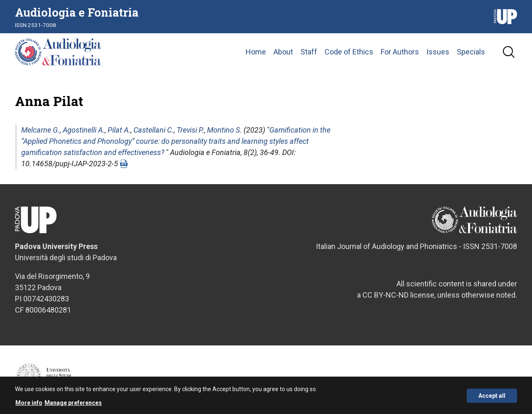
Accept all (492, 399)
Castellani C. (154, 130)
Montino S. (224, 130)
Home (256, 52)
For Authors (400, 52)
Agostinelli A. (84, 130)
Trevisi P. (190, 130)
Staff (309, 52)
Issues (438, 52)
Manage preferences (73, 406)
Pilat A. (119, 130)
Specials (471, 52)
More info (29, 406)
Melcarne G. (41, 130)
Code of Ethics (349, 52)
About (283, 52)
